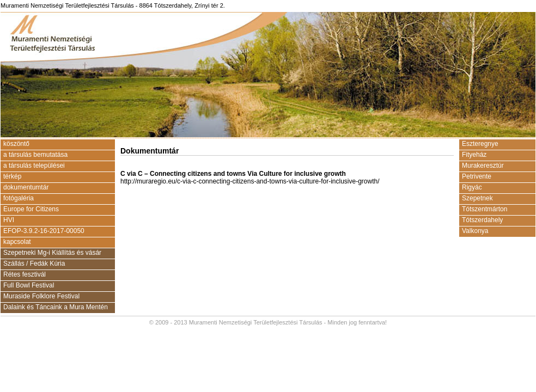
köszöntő (16, 144)
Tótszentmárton (485, 209)
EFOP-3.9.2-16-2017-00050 (44, 231)
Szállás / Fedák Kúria (34, 264)
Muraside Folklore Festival (41, 296)
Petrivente (477, 176)
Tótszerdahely (482, 220)
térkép (12, 176)
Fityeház (474, 155)
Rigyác (472, 187)
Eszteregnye (480, 144)
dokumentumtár (26, 187)
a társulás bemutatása (35, 155)
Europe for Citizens (31, 209)
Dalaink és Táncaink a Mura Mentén (56, 307)
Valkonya (475, 231)
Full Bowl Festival (29, 285)
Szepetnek (477, 198)
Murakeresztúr (483, 166)
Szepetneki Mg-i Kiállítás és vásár (52, 253)
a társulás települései (34, 166)
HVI (9, 220)
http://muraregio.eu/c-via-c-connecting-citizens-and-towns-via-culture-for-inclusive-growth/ (250, 181)
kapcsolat (17, 242)
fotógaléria (19, 198)
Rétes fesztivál (25, 274)
